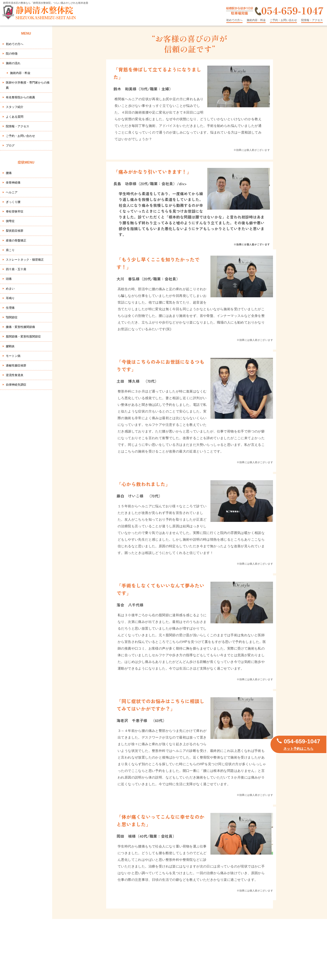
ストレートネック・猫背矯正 (25, 260)
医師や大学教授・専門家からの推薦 (28, 85)
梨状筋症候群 (15, 231)
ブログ (10, 145)
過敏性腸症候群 (16, 365)
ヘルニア (12, 192)
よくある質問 (15, 117)
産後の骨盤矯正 (16, 240)
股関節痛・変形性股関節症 (23, 336)
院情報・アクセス (312, 20)
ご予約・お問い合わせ (283, 20)
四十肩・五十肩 (16, 269)
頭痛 (9, 279)
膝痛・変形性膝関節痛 (20, 327)
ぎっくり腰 (13, 202)
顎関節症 (12, 317)
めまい (10, 289)
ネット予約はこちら (298, 749)
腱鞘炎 (10, 346)
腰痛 (9, 173)
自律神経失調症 (16, 385)
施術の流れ (13, 63)
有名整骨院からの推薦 (20, 97)
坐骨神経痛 (13, 182)
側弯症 (10, 221)
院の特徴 (12, 54)
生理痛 (10, 308)
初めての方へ (234, 20)
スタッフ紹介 (15, 107)
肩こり (10, 250)
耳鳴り (10, 298)
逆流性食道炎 (15, 375)
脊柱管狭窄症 (15, 211)
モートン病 (13, 356)
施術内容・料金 (256, 20)
